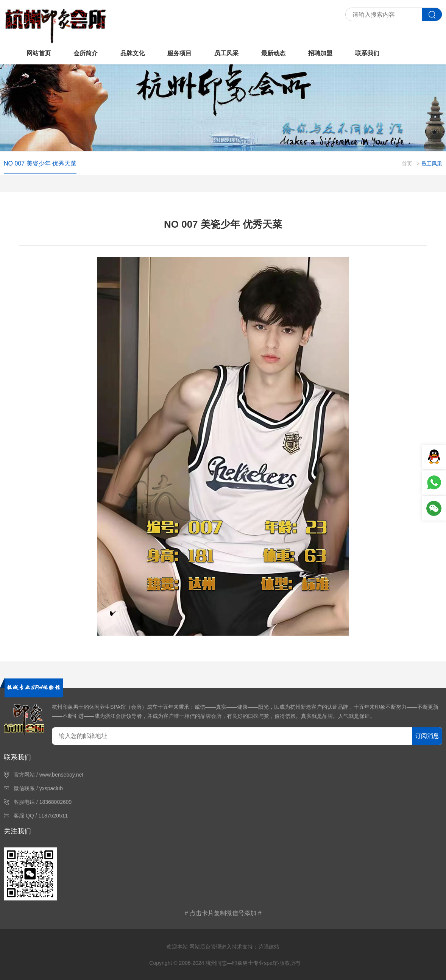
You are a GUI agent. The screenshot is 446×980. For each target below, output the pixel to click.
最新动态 (273, 53)
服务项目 (179, 53)
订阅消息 (427, 736)
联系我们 (367, 53)
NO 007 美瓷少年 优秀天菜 (40, 163)
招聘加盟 (320, 53)
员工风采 (226, 53)
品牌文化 (133, 53)
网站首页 (39, 53)
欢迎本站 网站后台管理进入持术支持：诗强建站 (223, 947)
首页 (407, 164)
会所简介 (86, 53)
